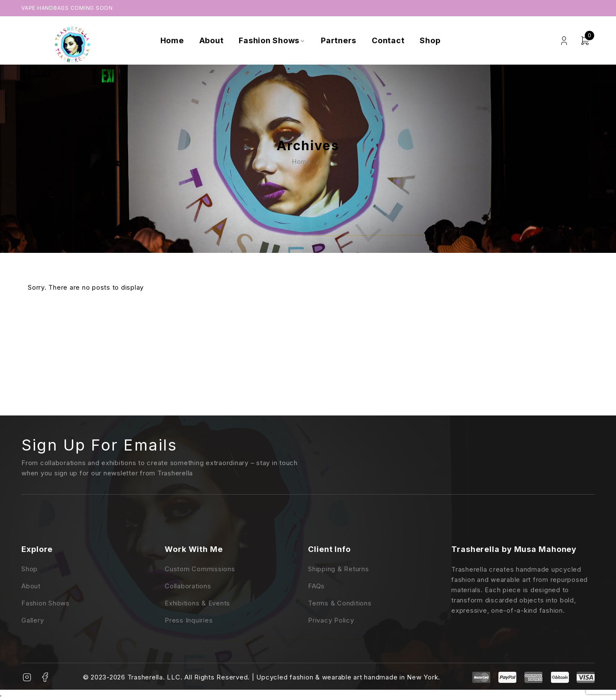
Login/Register (564, 41)
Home (301, 162)
